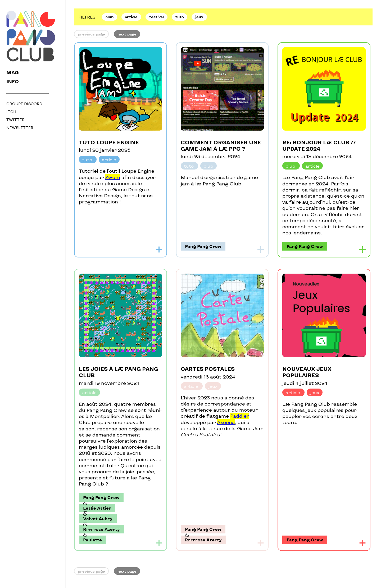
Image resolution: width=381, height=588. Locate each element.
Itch (11, 112)
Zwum (113, 177)
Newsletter (20, 128)
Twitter (15, 120)
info (13, 81)
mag (13, 72)
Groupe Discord (24, 104)
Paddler (240, 416)
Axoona (226, 422)
